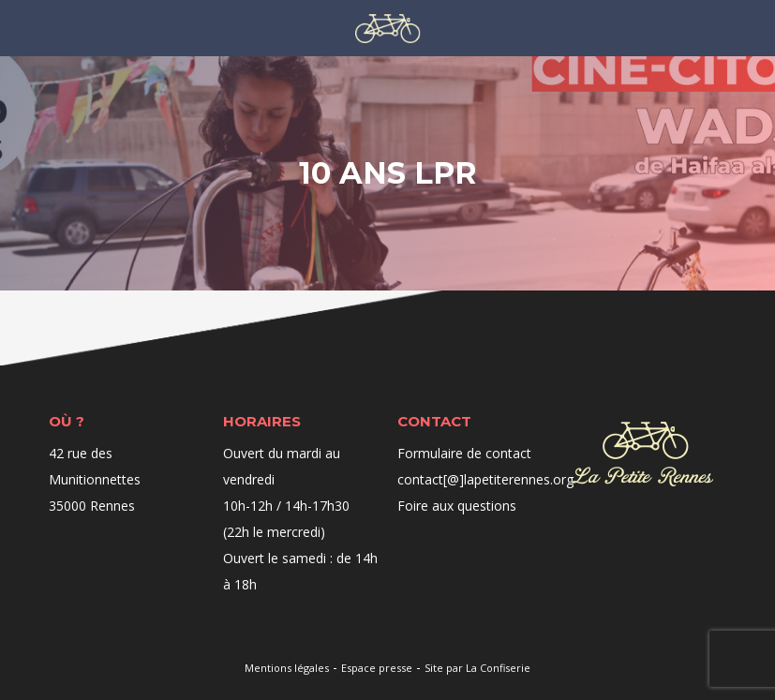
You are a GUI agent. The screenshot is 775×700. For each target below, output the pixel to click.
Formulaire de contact (464, 453)
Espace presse (377, 668)
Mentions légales (287, 668)
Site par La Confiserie (477, 668)
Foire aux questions (457, 506)
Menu (70, 27)
